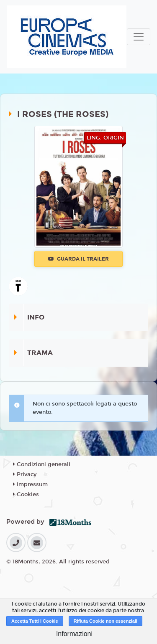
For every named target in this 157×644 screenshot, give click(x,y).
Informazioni (74, 634)
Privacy (25, 474)
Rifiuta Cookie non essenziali (106, 621)
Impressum (30, 484)
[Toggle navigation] (139, 37)
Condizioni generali (42, 464)
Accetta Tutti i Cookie (35, 621)
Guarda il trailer (78, 259)
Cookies (26, 494)
